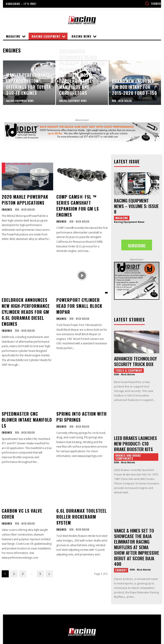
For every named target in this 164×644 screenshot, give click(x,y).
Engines (6, 207)
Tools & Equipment (129, 361)
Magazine (122, 210)
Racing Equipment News (129, 214)
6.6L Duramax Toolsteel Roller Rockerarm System (80, 484)
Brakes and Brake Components (128, 445)
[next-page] (49, 538)
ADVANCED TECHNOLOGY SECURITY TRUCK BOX (132, 353)
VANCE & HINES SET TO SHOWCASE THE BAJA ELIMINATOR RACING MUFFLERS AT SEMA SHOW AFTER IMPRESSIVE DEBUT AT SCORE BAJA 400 (136, 530)
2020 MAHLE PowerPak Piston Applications (21, 198)
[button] (153, 3)
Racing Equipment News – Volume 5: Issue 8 (135, 202)
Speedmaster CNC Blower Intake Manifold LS (24, 395)
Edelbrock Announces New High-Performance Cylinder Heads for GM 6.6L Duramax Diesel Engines (27, 297)
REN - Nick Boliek (23, 207)
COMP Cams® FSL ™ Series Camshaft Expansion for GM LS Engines (81, 201)
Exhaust (121, 547)
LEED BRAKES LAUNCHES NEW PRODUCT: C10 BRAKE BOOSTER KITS (136, 433)
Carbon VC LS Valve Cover (24, 481)
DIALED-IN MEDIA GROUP (100, 632)
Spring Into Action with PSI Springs (81, 395)
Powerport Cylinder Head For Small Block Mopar (80, 292)
